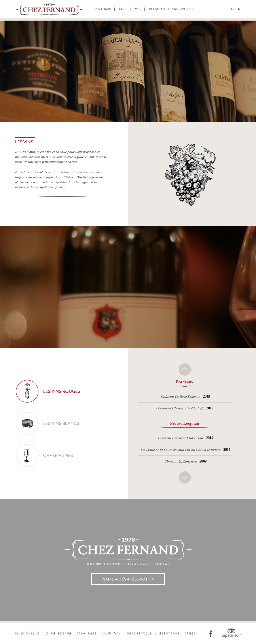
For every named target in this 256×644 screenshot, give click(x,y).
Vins (138, 9)
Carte (123, 9)
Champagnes (45, 455)
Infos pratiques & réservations (153, 634)
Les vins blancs (48, 423)
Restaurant (103, 9)
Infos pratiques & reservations (171, 9)
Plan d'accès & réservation (128, 579)
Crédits (191, 634)
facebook (210, 633)
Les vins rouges (48, 391)
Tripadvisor (231, 633)
